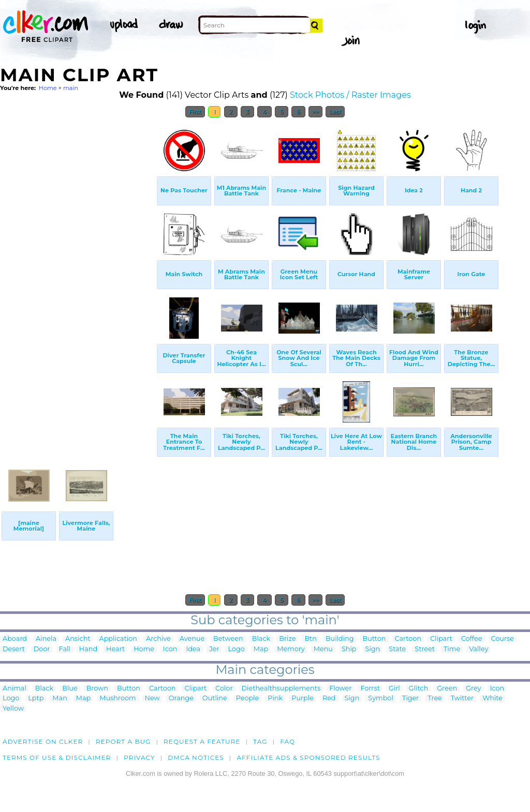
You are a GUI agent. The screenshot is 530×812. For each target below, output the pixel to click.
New (152, 698)
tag (260, 741)
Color (224, 689)
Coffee (472, 639)
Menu (323, 649)
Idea (194, 649)
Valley (479, 649)
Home (48, 88)
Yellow (13, 709)
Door (42, 649)
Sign (373, 649)
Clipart (441, 639)
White (492, 698)
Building (340, 639)
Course (503, 639)
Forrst (370, 689)
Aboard (15, 639)
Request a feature (202, 741)
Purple (303, 698)
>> (315, 112)
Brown (97, 689)
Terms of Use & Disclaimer (57, 757)
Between (228, 639)
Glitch (418, 689)
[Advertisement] (78, 278)
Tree (435, 698)
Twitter (462, 698)
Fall (65, 649)
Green (447, 689)
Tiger (410, 698)
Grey (473, 689)
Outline (215, 698)
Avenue (192, 639)
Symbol (381, 698)
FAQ (288, 741)
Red (329, 698)
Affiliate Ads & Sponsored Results (308, 757)
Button (374, 639)
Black (261, 639)
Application (118, 639)
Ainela (46, 639)
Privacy (139, 757)
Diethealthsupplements (281, 689)
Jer (214, 649)
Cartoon (408, 639)
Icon (170, 649)
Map (261, 649)
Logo (236, 649)
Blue (70, 689)
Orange (181, 698)
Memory (291, 649)
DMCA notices (196, 757)
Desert (14, 649)
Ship (349, 649)
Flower (340, 689)
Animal (14, 689)
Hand (88, 649)
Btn (311, 639)
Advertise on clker (43, 741)
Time (452, 649)
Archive (158, 639)
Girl (394, 689)
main (71, 88)
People (248, 698)
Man (60, 698)
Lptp (36, 698)
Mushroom (117, 698)
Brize (287, 639)
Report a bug (123, 741)
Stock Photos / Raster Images (350, 95)
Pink (275, 698)
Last (335, 112)
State (397, 649)
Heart (115, 649)
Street (425, 649)
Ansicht (78, 639)
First (195, 112)
